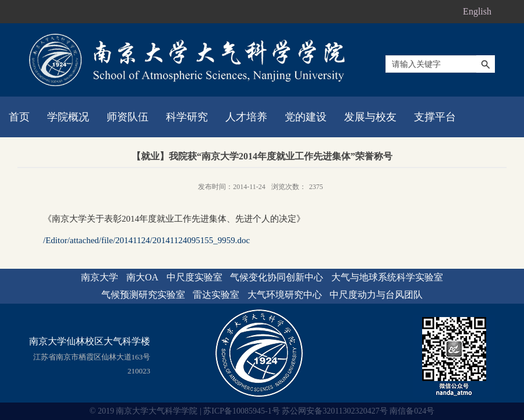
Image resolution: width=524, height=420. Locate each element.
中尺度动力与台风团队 (376, 295)
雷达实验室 (216, 295)
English (477, 11)
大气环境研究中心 (285, 295)
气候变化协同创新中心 (277, 277)
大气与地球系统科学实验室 (387, 277)
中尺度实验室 (194, 277)
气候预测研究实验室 (143, 295)
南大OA (142, 277)
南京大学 (100, 277)
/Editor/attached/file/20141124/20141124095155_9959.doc (146, 240)
